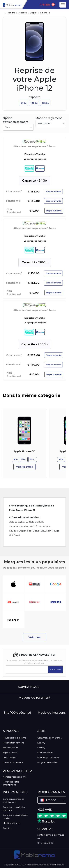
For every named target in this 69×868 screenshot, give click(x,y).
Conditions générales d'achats (14, 809)
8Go (16, 459)
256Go (45, 103)
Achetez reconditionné (15, 777)
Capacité (34, 97)
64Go (23, 103)
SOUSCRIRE (55, 670)
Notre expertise (11, 747)
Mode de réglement (49, 118)
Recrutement (10, 757)
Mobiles (23, 13)
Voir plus (34, 637)
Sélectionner (44, 123)
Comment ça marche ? (50, 738)
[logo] (11, 5)
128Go (34, 103)
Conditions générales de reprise (15, 816)
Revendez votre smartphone (11, 783)
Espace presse (10, 752)
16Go (24, 459)
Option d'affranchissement (16, 120)
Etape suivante (53, 192)
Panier (47, 5)
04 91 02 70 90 (45, 843)
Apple (33, 13)
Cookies (7, 828)
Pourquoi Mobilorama (15, 738)
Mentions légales (11, 823)
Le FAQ (41, 743)
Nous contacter (45, 752)
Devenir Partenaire (13, 762)
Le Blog (41, 747)
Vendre (11, 13)
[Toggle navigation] (63, 5)
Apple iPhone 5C (24, 451)
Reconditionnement (13, 743)
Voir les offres (24, 467)
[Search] (28, 5)
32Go (33, 459)
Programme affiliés (48, 762)
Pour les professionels (48, 757)
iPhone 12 (45, 13)
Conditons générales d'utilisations (13, 800)
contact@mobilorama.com (51, 836)
